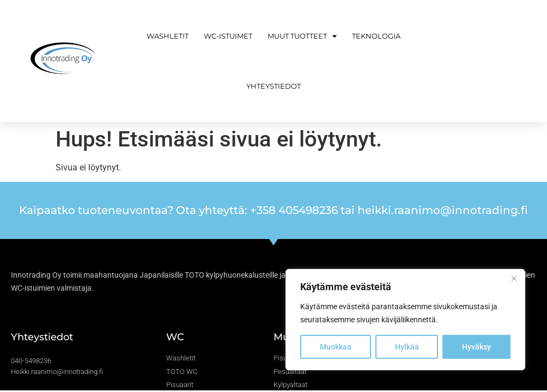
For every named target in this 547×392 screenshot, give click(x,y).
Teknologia (376, 36)
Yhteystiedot (273, 86)
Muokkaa (336, 347)
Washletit (168, 36)
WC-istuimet (228, 36)
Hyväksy (476, 347)
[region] (405, 320)
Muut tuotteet (302, 36)
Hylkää (407, 347)
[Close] (514, 278)
